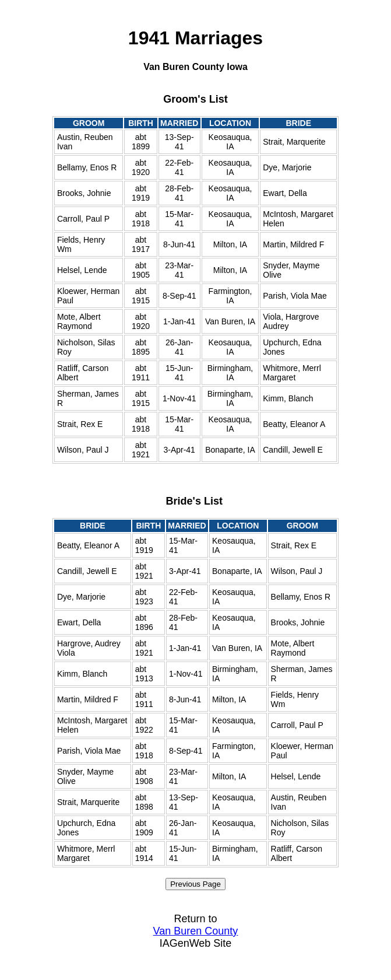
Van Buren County (196, 931)
